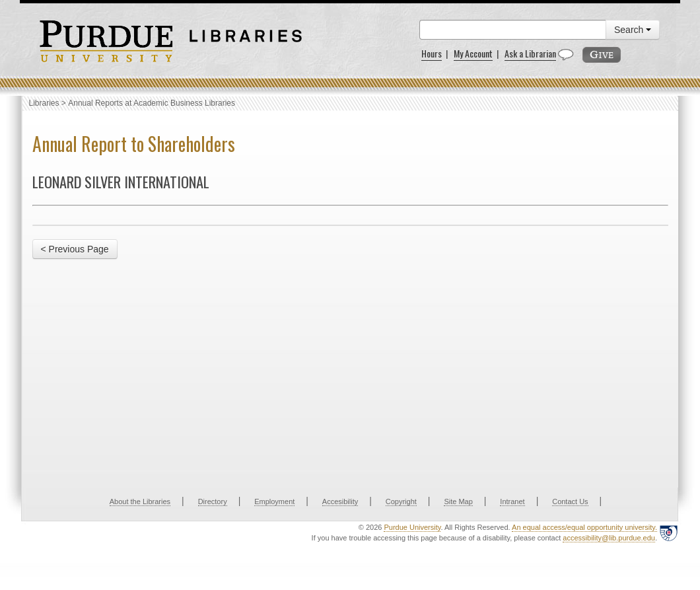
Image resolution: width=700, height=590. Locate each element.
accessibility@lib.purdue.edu (609, 538)
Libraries (44, 103)
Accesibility (340, 501)
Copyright (401, 501)
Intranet (512, 501)
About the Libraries (140, 501)
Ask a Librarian (530, 53)
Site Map (458, 501)
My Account (473, 53)
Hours (432, 53)
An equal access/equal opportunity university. (584, 527)
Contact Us (570, 501)
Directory (213, 501)
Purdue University (412, 527)
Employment (274, 501)
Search (633, 30)
